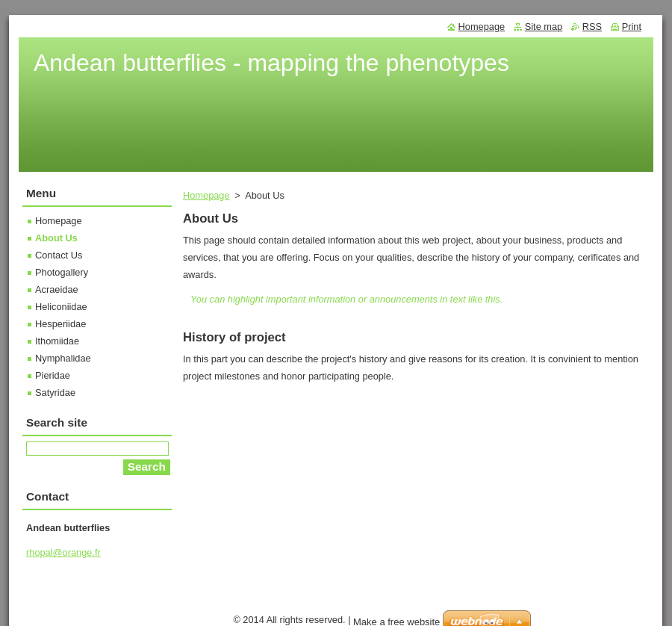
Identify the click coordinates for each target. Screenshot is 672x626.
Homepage (206, 195)
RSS (592, 27)
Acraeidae (57, 289)
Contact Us (59, 255)
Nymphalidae (63, 358)
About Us (56, 238)
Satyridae (55, 393)
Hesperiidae (60, 324)
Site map (544, 27)
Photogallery (62, 272)
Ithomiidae (57, 341)
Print (632, 27)
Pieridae (53, 375)
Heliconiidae (61, 307)
